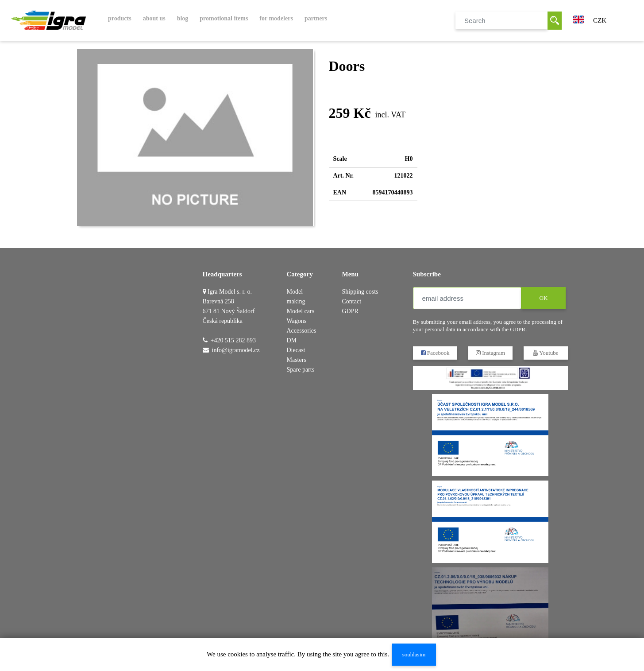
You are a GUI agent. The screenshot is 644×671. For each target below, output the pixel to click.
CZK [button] (600, 20)
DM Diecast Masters (297, 350)
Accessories (302, 331)
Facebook (435, 353)
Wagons (297, 321)
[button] (578, 19)
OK (543, 298)
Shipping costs (360, 292)
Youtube (546, 353)
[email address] (467, 298)
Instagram (490, 353)
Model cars (301, 311)
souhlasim (414, 654)
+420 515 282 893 (233, 340)
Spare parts (301, 370)
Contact (352, 301)
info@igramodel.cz (236, 350)
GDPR (350, 311)
